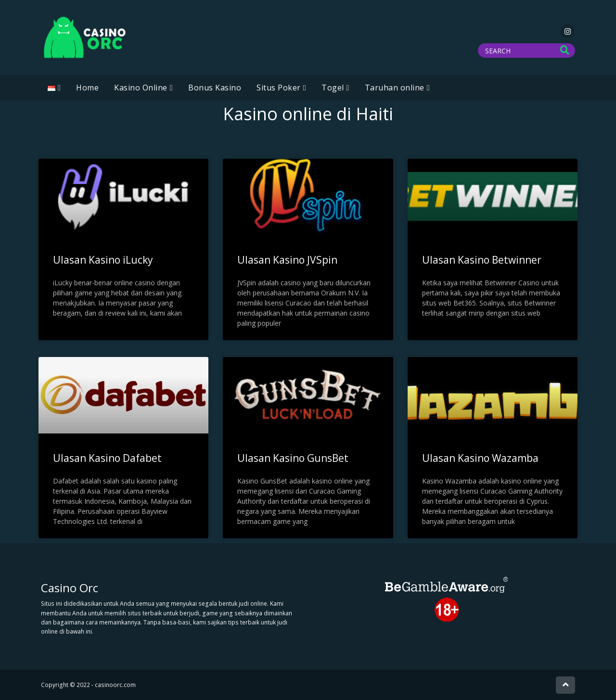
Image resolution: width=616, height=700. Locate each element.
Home (87, 88)
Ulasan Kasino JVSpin (287, 260)
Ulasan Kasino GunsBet (293, 458)
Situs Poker (279, 88)
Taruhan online (395, 88)
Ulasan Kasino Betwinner (482, 260)
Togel (333, 88)
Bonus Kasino (215, 88)
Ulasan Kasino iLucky (103, 260)
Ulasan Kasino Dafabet (107, 458)
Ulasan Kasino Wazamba (480, 458)
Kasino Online (141, 88)
